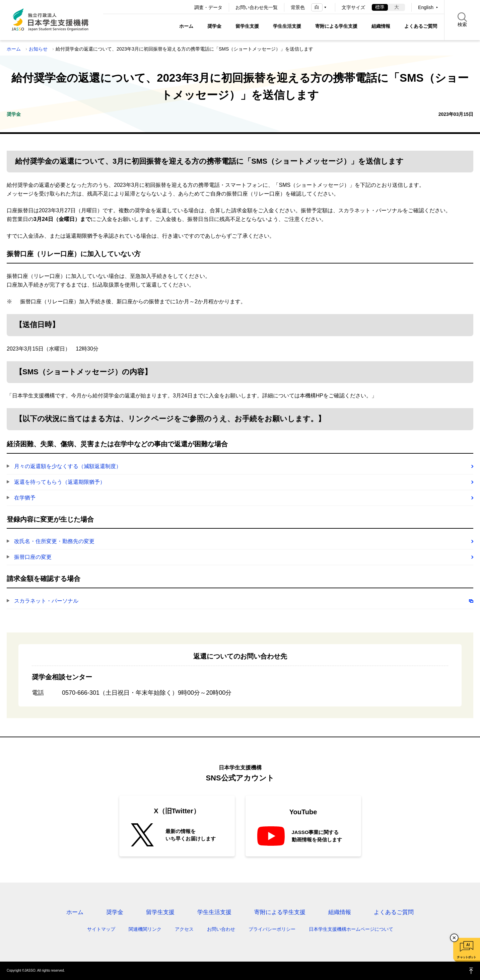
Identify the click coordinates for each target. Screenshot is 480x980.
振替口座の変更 (33, 557)
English (426, 7)
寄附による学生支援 (336, 26)
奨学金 (214, 26)
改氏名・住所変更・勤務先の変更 (54, 541)
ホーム (186, 26)
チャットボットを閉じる (454, 938)
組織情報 (381, 26)
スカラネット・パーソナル (46, 601)
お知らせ (38, 49)
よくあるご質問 (421, 26)
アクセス (184, 929)
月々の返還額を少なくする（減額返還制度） (68, 466)
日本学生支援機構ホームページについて (351, 929)
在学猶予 (25, 498)
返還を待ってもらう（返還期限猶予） (60, 482)
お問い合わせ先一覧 (257, 7)
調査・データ (208, 7)
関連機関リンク (145, 929)
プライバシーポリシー (272, 929)
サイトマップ (101, 929)
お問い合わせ (221, 929)
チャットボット (466, 957)
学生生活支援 (287, 26)
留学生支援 (247, 26)
